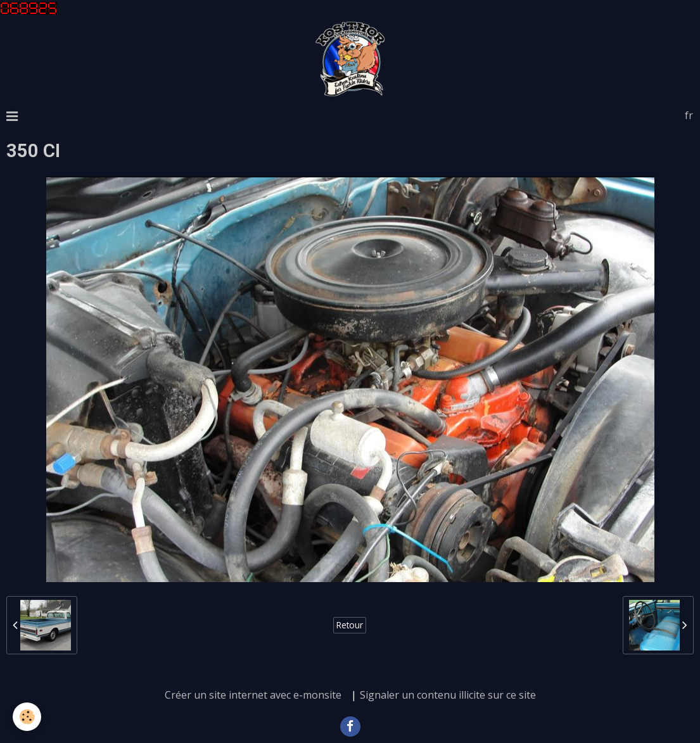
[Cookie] (27, 717)
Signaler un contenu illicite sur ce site (448, 695)
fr (689, 115)
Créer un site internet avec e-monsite (253, 695)
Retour (350, 625)
